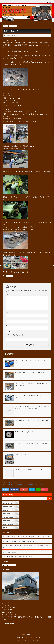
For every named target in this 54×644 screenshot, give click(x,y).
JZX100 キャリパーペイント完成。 (25, 432)
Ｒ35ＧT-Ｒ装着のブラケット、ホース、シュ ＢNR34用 (31, 420)
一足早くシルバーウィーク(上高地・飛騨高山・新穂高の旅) (25, 485)
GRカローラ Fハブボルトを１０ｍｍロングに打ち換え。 (19, 557)
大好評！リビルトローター (22, 455)
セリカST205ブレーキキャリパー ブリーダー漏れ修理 (31, 443)
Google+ (24, 490)
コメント (8, 295)
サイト (8, 325)
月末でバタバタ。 (13, 482)
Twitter (6, 490)
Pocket (45, 490)
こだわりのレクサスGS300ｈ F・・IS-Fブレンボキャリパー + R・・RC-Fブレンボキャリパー (32, 408)
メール (8, 319)
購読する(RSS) (8, 495)
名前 (7, 313)
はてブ (32, 490)
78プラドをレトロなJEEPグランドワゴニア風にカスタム (19, 541)
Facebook (15, 490)
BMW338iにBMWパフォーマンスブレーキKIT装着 (29, 372)
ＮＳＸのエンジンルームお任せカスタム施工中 (28, 469)
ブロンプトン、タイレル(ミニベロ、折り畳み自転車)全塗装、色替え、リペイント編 (26, 537)
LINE (38, 490)
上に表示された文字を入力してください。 (17, 335)
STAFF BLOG (9, 276)
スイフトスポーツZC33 (9, 552)
